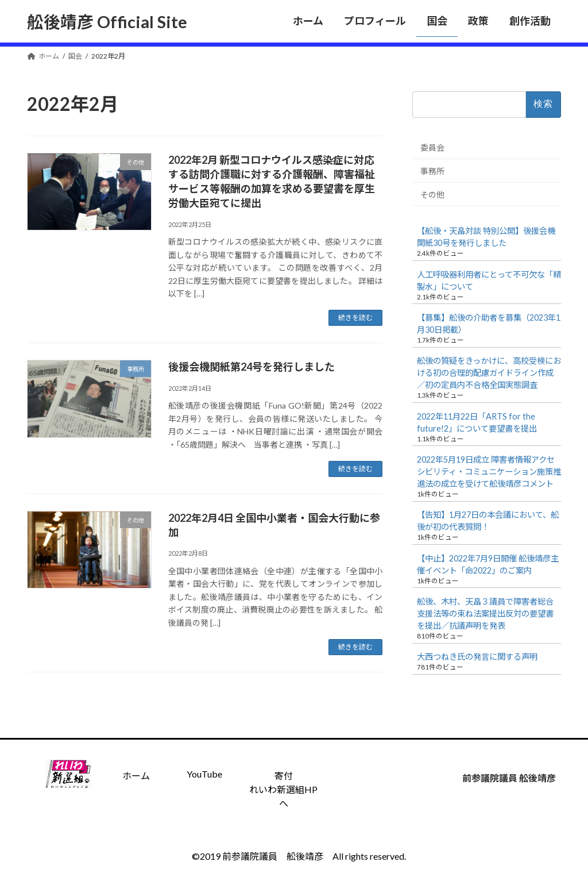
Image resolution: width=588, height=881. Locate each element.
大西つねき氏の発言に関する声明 (477, 657)
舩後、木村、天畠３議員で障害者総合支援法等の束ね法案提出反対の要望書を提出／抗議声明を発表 (485, 613)
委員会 (432, 147)
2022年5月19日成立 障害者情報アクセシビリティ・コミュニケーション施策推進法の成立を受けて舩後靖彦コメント (489, 472)
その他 (432, 194)
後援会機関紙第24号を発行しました (252, 367)
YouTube (204, 774)
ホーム (136, 776)
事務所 (432, 171)
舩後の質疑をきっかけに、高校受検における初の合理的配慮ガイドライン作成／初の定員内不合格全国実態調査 (489, 373)
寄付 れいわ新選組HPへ (283, 789)
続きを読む (355, 318)
